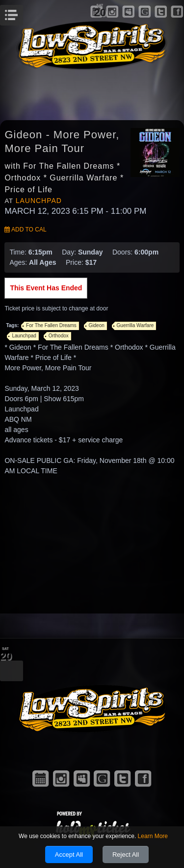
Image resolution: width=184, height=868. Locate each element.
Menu (22, 12)
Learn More (153, 836)
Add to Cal (25, 230)
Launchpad (39, 201)
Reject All (126, 855)
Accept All (69, 855)
